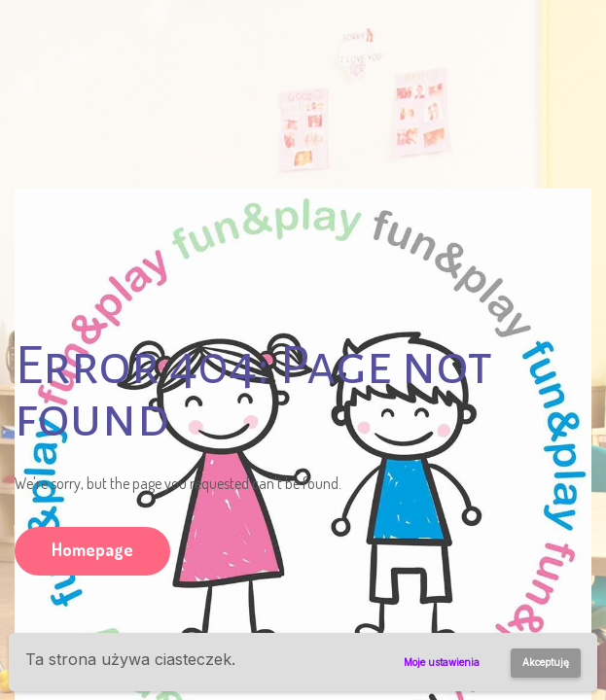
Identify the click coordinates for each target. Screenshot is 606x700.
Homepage (92, 549)
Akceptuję (546, 662)
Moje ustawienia (442, 662)
